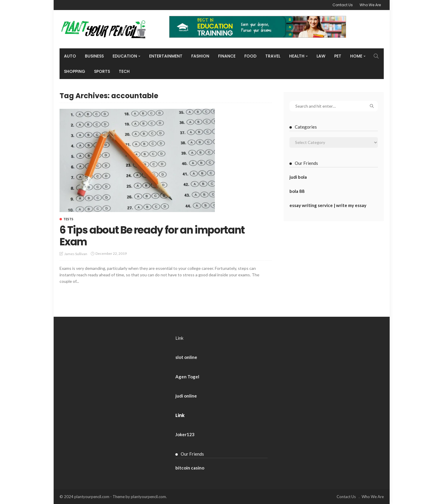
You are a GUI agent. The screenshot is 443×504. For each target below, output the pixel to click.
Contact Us (343, 5)
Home (356, 56)
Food (250, 56)
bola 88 (297, 191)
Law (321, 56)
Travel (273, 56)
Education (125, 56)
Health (297, 56)
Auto (70, 56)
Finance (227, 56)
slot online (186, 357)
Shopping (75, 71)
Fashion (200, 56)
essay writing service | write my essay (328, 205)
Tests (68, 219)
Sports (102, 71)
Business (94, 56)
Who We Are (370, 5)
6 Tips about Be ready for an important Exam (156, 236)
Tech (124, 71)
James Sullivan (76, 254)
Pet (338, 56)
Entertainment (166, 56)
